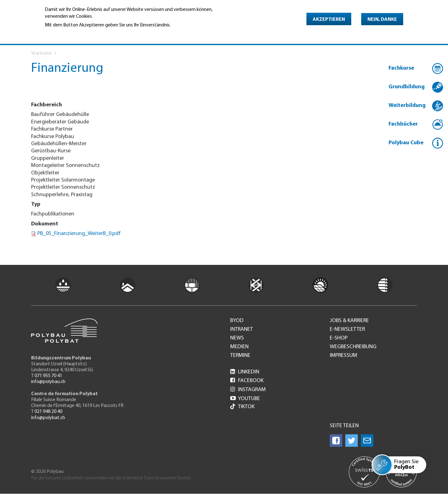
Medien (239, 347)
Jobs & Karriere (349, 321)
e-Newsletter (347, 330)
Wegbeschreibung (353, 347)
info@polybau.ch (48, 382)
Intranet (242, 330)
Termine (240, 356)
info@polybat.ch (48, 418)
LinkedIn (245, 372)
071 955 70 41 (48, 376)
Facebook (247, 381)
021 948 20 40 (48, 412)
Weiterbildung (407, 106)
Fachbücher (403, 124)
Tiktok (242, 407)
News (237, 338)
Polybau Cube (406, 143)
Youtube (245, 399)
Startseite (42, 53)
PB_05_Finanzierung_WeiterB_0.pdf (79, 234)
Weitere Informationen (72, 34)
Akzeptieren (329, 20)
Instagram (248, 390)
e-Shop (339, 338)
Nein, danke (382, 20)
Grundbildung (407, 87)
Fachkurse (401, 68)
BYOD (237, 321)
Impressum (343, 356)
